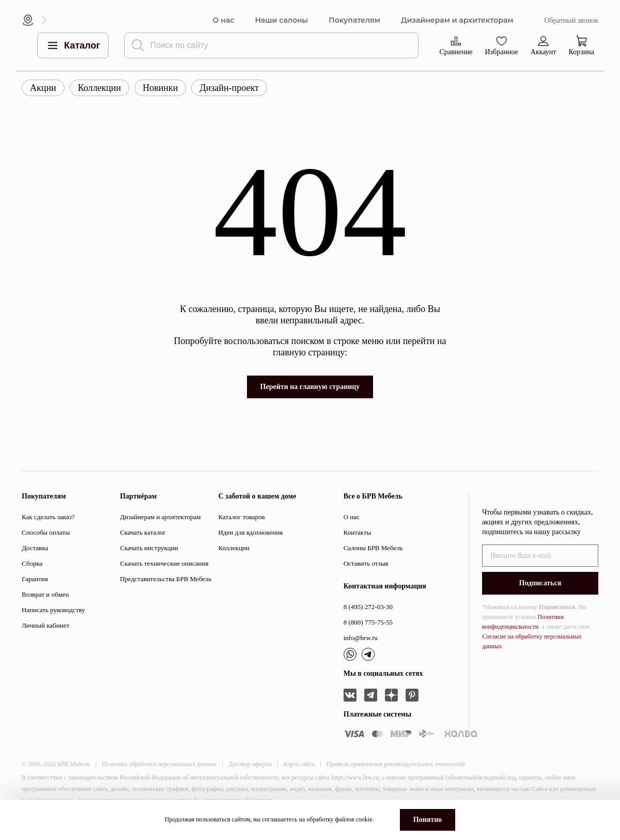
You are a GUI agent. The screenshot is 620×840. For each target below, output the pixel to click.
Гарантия (35, 579)
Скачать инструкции (149, 548)
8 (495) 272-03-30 (368, 607)
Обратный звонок (571, 20)
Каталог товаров (241, 517)
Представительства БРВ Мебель (166, 579)
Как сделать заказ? (48, 517)
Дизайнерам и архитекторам (457, 20)
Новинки (160, 88)
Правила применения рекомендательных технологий (396, 764)
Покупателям (354, 20)
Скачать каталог (143, 532)
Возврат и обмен (45, 594)
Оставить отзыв (366, 563)
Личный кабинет (45, 625)
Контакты (358, 532)
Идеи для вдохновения (250, 532)
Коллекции (99, 88)
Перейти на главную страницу (310, 387)
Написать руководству (53, 610)
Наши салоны (281, 20)
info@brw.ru (361, 638)
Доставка (35, 548)
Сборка (32, 563)
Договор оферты (250, 764)
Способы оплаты (46, 532)
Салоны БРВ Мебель (373, 548)
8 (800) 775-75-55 (368, 622)
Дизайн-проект (229, 88)
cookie (364, 819)
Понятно (428, 820)
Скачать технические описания (164, 563)
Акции (43, 88)
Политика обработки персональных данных (159, 764)
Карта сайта (299, 764)
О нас (224, 20)
